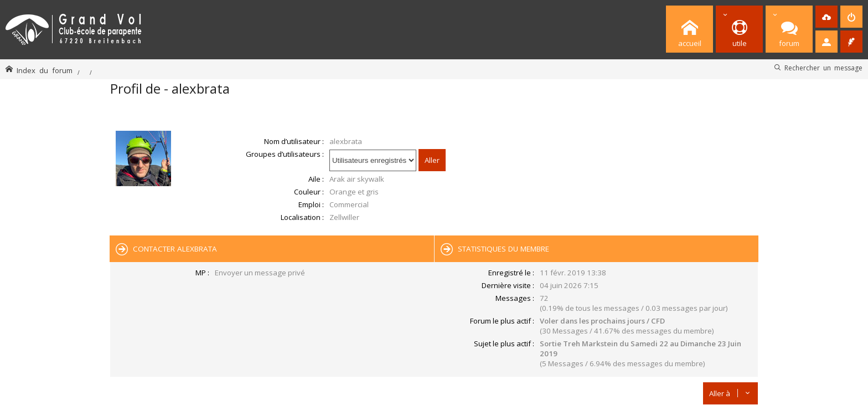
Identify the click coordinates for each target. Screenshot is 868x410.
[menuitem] (826, 17)
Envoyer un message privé (260, 273)
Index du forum (45, 70)
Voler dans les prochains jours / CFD (602, 321)
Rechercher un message (823, 68)
